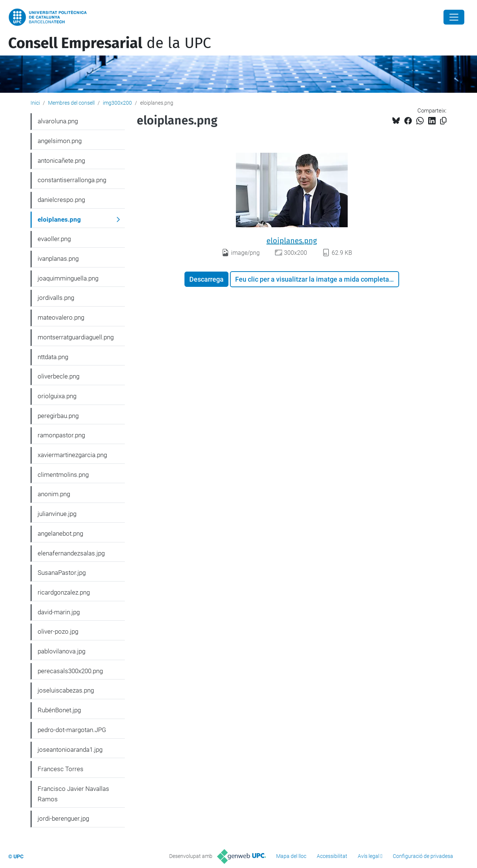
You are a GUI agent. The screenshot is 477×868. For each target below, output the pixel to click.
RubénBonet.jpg (59, 710)
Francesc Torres (61, 769)
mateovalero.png (61, 317)
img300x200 (117, 103)
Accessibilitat (332, 856)
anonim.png (54, 494)
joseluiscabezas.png (66, 690)
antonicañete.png (61, 161)
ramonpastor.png (61, 435)
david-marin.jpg (59, 612)
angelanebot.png (60, 533)
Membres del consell (71, 103)
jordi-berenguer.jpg (63, 818)
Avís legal (369, 856)
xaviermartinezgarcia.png (72, 455)
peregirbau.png (58, 416)
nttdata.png (53, 357)
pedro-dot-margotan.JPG (72, 730)
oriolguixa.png (57, 396)
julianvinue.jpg (57, 514)
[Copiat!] (443, 121)
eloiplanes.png (292, 241)
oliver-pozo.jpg (58, 631)
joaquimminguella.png (68, 278)
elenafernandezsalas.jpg (71, 553)
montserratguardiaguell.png (76, 337)
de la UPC (110, 43)
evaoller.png (54, 239)
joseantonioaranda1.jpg (70, 750)
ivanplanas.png (58, 259)
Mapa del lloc (291, 856)
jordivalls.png (56, 298)
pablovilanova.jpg (61, 651)
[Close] (454, 17)
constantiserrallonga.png (72, 180)
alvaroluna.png (58, 121)
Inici (35, 103)
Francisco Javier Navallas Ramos (73, 794)
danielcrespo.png (61, 200)
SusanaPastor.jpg (62, 573)
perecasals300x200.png (70, 671)
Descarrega (206, 279)
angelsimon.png (60, 141)
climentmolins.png (63, 475)
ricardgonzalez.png (64, 592)
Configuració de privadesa (423, 856)
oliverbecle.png (59, 376)
